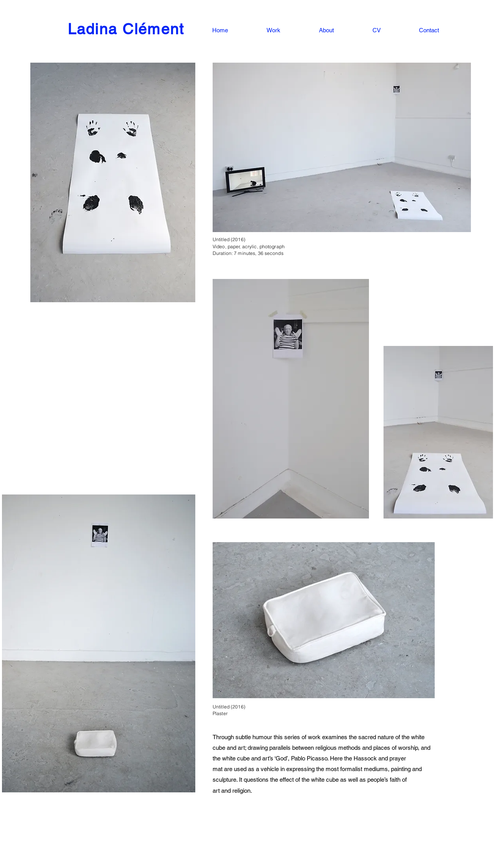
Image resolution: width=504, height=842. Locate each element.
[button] (260, 30)
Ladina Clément (126, 29)
